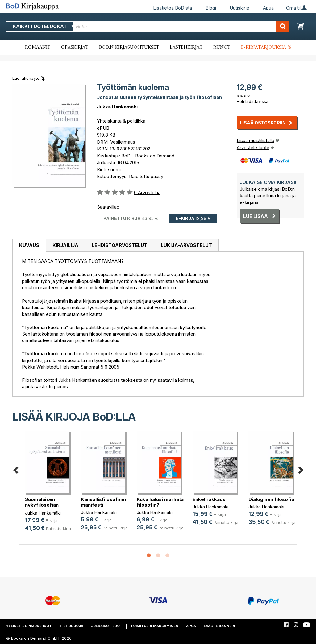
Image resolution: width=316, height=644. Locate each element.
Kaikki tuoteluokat (44, 26)
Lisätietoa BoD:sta (173, 8)
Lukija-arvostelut (186, 245)
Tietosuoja (71, 626)
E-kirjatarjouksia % (266, 47)
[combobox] (181, 27)
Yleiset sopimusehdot (29, 626)
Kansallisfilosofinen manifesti (104, 502)
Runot (222, 47)
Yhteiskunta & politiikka (121, 121)
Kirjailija (65, 245)
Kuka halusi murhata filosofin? (160, 502)
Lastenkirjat (186, 47)
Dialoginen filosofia (271, 499)
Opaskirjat (75, 47)
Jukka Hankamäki (117, 107)
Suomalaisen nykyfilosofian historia (42, 505)
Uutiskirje (239, 8)
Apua (268, 8)
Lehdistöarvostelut (120, 245)
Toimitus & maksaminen (154, 626)
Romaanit (38, 47)
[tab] (29, 246)
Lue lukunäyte (26, 78)
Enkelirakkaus (209, 499)
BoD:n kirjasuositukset (129, 47)
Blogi (211, 8)
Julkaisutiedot (107, 626)
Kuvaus (29, 245)
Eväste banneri (219, 626)
